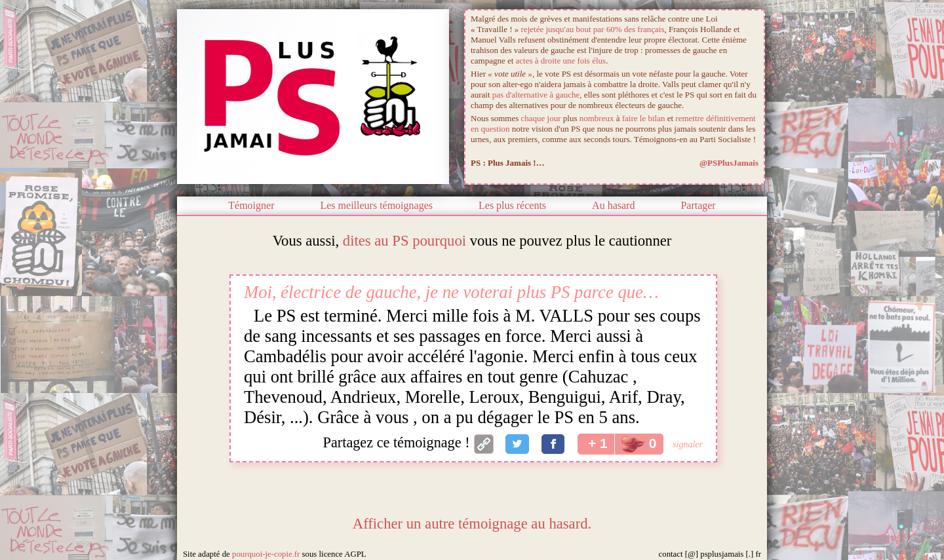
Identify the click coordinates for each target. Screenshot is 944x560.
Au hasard (613, 205)
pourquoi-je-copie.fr (266, 554)
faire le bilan (644, 118)
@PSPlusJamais (729, 163)
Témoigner (251, 205)
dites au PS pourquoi (404, 241)
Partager (698, 205)
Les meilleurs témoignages (376, 205)
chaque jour (541, 118)
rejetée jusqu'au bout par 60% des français (593, 29)
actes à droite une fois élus (561, 61)
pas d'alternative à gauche (536, 95)
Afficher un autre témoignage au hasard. (472, 524)
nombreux (597, 118)
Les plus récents (512, 205)
